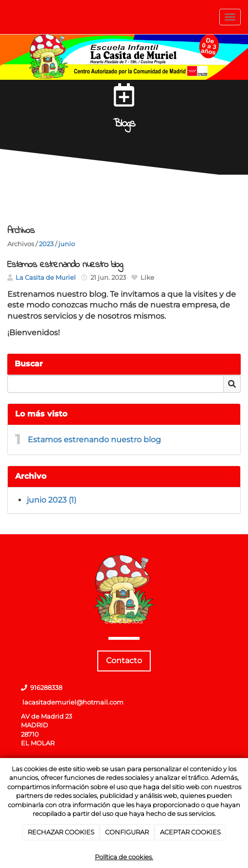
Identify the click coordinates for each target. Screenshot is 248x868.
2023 (46, 244)
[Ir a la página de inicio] (5, 17)
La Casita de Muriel (46, 278)
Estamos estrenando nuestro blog (94, 440)
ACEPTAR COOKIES (190, 832)
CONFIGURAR (127, 832)
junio (67, 244)
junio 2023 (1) (52, 500)
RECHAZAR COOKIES (61, 832)
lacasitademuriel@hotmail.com (73, 702)
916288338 (46, 688)
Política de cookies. (124, 857)
